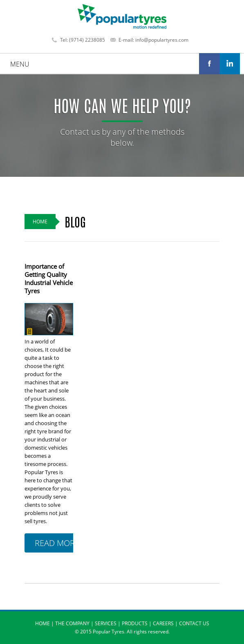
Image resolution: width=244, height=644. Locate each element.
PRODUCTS (135, 623)
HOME (43, 623)
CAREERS (163, 623)
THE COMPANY (72, 623)
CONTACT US (194, 623)
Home (40, 222)
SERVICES (106, 623)
